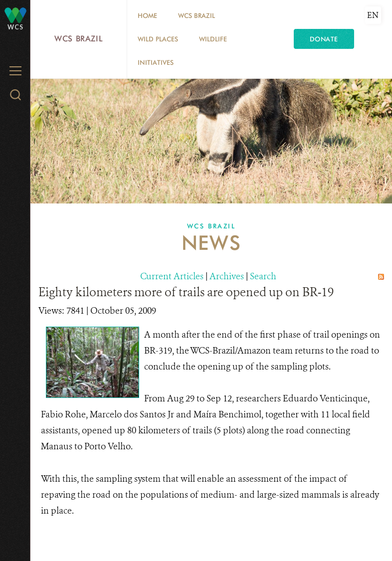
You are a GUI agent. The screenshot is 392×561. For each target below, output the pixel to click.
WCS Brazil (79, 39)
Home (147, 15)
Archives (227, 276)
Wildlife (213, 39)
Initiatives (156, 62)
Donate (324, 39)
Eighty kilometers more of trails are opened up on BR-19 (186, 292)
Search (263, 276)
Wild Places (158, 39)
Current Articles (172, 276)
